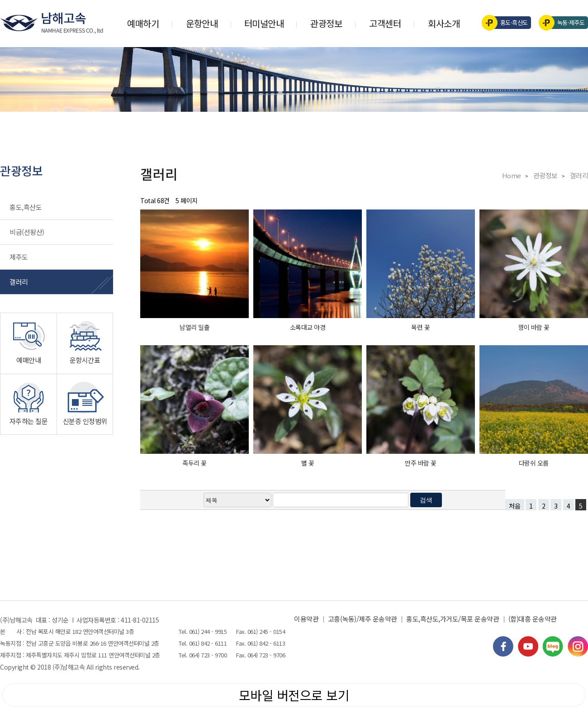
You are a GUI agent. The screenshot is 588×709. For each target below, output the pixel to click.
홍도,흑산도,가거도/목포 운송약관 (453, 619)
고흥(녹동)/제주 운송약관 (363, 619)
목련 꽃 (420, 327)
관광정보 (326, 23)
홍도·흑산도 (508, 23)
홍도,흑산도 (26, 207)
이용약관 (306, 619)
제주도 (19, 257)
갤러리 (19, 282)
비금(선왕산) (27, 232)
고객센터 (385, 23)
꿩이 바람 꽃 (534, 327)
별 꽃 (308, 463)
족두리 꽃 (194, 463)
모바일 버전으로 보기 (294, 695)
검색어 (0, 0)
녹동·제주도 (565, 23)
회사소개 (444, 23)
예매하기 (143, 23)
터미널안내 (264, 23)
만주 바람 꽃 (421, 463)
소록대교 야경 (308, 327)
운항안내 (202, 23)
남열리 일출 (194, 327)
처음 (515, 506)
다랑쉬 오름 (534, 463)
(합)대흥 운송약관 (533, 619)
